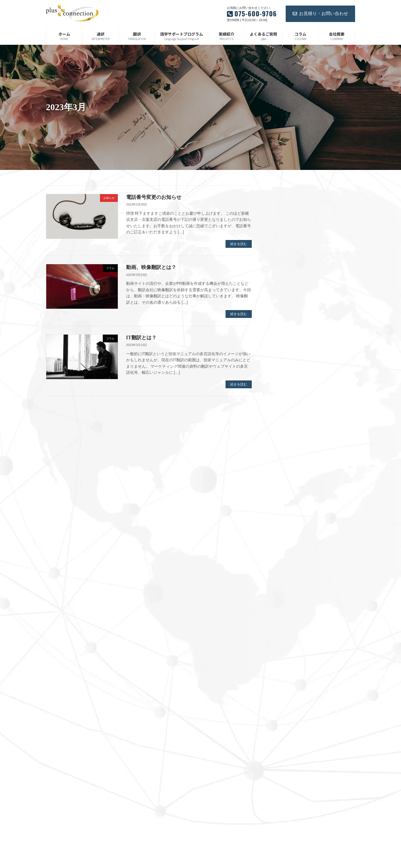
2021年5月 (284, 602)
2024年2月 (284, 327)
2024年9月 (284, 266)
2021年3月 (284, 619)
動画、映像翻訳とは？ (151, 267)
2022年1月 (284, 531)
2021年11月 (285, 548)
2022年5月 (284, 495)
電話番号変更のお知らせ (154, 197)
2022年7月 (284, 478)
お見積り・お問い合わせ (320, 13)
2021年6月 (284, 593)
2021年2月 (284, 628)
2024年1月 (284, 336)
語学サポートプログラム (226, 701)
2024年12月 (285, 257)
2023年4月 (284, 407)
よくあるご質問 (220, 730)
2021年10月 (285, 557)
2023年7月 (284, 380)
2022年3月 (284, 513)
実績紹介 (215, 721)
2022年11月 (285, 451)
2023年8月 (284, 372)
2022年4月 (284, 504)
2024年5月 (284, 301)
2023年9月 (284, 363)
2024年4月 (284, 310)
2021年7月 (284, 584)
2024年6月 (284, 292)
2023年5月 (284, 398)
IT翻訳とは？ (141, 338)
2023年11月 (285, 354)
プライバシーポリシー (225, 779)
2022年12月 (285, 442)
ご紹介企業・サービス (225, 769)
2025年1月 (284, 248)
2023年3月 (284, 416)
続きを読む (239, 244)
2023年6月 (284, 389)
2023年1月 (284, 434)
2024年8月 (284, 274)
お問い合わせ (218, 740)
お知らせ (215, 750)
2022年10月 (285, 460)
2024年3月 (284, 318)
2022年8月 (284, 469)
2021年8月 (284, 575)
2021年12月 (285, 540)
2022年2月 (284, 522)
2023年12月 (285, 345)
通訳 (211, 682)
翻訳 (211, 692)
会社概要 (215, 711)
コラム (213, 759)
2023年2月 (284, 425)
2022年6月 (284, 487)
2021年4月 (284, 610)
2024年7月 (284, 283)
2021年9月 (284, 566)
